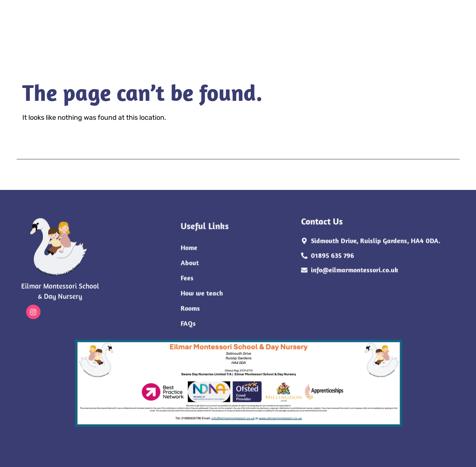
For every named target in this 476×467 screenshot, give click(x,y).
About (147, 24)
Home (113, 24)
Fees (178, 24)
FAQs (152, 39)
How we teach (222, 24)
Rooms (119, 39)
